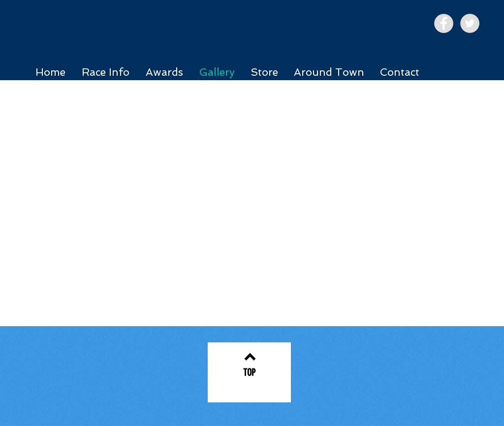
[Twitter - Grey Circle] (470, 23)
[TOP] (249, 372)
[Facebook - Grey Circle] (444, 23)
